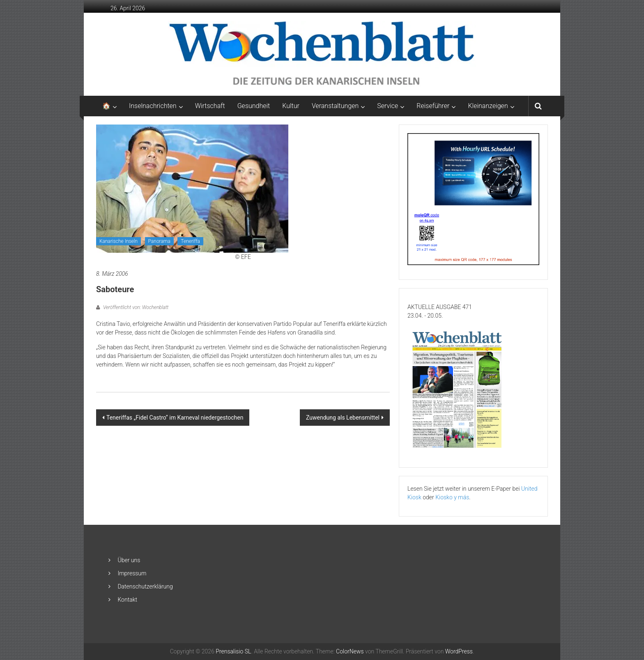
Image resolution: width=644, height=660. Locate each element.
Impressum (132, 573)
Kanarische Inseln (118, 241)
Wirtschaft (210, 106)
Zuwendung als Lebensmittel (343, 418)
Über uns (129, 560)
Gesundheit (254, 106)
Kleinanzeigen (488, 106)
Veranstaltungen (335, 106)
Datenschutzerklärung (145, 586)
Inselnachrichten (153, 106)
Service (388, 106)
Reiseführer (433, 106)
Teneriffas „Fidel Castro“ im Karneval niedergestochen (175, 418)
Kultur (291, 106)
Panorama (159, 241)
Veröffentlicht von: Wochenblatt (135, 307)
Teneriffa (190, 241)
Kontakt (127, 600)
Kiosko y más (452, 497)
